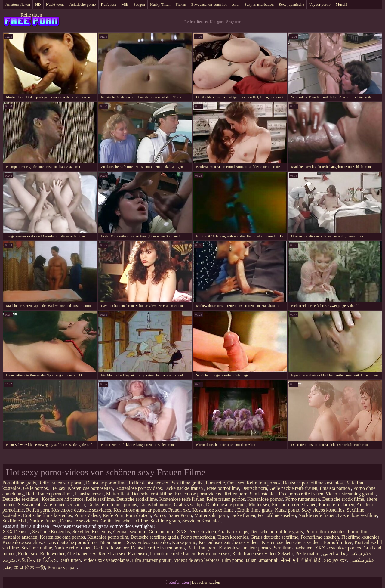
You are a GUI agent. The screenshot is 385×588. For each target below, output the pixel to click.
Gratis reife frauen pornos (112, 504)
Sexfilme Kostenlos (51, 532)
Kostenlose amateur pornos (140, 510)
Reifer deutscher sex (149, 483)
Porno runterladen (303, 499)
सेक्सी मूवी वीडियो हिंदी (301, 560)
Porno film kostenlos (325, 532)
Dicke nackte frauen (184, 488)
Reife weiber (52, 554)
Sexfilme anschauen (293, 548)
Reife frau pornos (263, 483)
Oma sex (236, 483)
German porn (162, 532)
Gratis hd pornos (155, 504)
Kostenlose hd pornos (63, 499)
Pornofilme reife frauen (173, 554)
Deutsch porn (254, 488)
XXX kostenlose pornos (338, 548)
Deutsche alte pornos (226, 504)
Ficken (181, 4)
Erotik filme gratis (255, 510)
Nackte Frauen (44, 521)
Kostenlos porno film (108, 537)
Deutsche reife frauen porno (158, 548)
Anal (236, 4)
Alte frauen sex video (64, 504)
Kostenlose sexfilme (357, 515)
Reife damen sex (214, 554)
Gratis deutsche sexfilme (124, 521)
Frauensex (138, 554)
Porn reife (215, 483)
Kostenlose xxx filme (214, 510)
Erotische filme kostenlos (47, 515)
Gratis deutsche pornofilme (70, 542)
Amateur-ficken (18, 4)
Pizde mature (308, 554)
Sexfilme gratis (165, 521)
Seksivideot (30, 504)
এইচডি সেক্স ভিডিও (37, 560)
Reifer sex (28, 554)
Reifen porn (236, 494)
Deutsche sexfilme (21, 499)
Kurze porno (287, 510)
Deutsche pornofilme (106, 483)
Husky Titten (160, 4)
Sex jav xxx (335, 560)
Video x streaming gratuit (351, 494)
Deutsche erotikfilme (152, 494)
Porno (159, 515)
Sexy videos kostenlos (323, 510)
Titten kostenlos (233, 537)
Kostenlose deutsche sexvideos (81, 510)
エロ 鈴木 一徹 (29, 567)
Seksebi (285, 554)
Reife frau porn (202, 548)
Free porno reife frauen (301, 494)
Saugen (139, 4)
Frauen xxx (179, 510)
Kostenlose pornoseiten (91, 488)
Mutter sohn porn (211, 515)
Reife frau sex (112, 554)
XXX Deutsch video (196, 532)
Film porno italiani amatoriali (250, 560)
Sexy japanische (291, 4)
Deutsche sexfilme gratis (154, 537)
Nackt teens (55, 4)
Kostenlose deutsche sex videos (229, 542)
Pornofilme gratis (19, 483)
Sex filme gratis (188, 483)
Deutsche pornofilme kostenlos (313, 483)
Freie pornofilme (223, 488)
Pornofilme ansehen (277, 515)
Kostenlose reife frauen (182, 499)
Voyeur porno (320, 4)
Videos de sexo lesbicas (197, 560)
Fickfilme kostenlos (360, 537)
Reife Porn (113, 515)
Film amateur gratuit (152, 560)
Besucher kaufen (206, 582)
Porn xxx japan (62, 567)
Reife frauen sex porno (61, 483)
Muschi (342, 4)
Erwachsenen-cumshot (209, 4)
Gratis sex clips (189, 504)
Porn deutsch (138, 515)
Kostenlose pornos (265, 499)
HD (38, 4)
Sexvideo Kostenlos (202, 521)
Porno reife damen (337, 504)
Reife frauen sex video (254, 554)
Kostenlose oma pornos (62, 537)
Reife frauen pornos (226, 499)
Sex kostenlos (263, 494)
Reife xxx (109, 4)
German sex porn (130, 532)
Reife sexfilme (100, 499)
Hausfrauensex (89, 494)
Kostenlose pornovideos (139, 488)
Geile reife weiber (111, 548)
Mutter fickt (118, 494)
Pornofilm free (338, 542)
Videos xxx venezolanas (106, 560)
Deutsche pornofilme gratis (277, 532)
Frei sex (58, 488)
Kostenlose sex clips (22, 542)
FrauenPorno (180, 515)
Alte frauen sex (82, 554)
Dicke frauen (243, 515)
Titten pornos (112, 542)
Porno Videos (87, 515)
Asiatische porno (83, 4)
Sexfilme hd (15, 521)
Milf (125, 4)
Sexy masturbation (259, 4)
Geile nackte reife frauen (293, 488)
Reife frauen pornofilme (49, 494)
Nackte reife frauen (317, 515)
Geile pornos (35, 488)
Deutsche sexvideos (79, 521)
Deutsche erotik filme (343, 499)
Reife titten (31, 15)
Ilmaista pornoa (335, 488)
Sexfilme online (37, 548)
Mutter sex (259, 504)
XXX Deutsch (16, 532)
